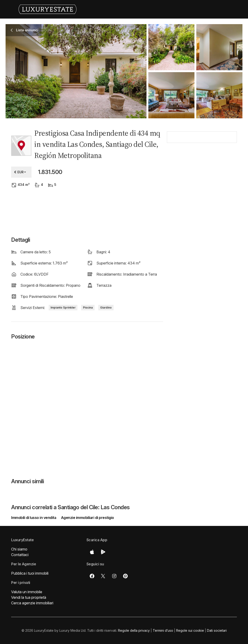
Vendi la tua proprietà (29, 597)
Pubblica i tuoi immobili (30, 573)
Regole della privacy (134, 630)
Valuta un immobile (27, 592)
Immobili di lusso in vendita (34, 518)
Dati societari (217, 630)
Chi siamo (19, 549)
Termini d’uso (163, 630)
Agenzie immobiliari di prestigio (87, 518)
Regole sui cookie (190, 630)
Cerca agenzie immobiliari (32, 603)
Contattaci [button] (20, 555)
